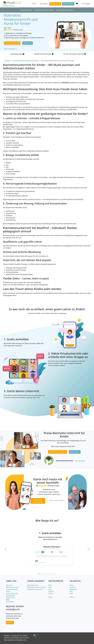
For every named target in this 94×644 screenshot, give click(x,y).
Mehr (34, 4)
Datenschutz (10, 597)
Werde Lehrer (27, 43)
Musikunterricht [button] (26, 10)
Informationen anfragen (57, 452)
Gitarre (51, 593)
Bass (50, 585)
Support (44, 4)
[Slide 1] (39, 574)
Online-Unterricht (12, 593)
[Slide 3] (45, 574)
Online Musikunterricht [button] (64, 10)
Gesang (51, 591)
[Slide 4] (49, 574)
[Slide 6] (55, 574)
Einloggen (86, 4)
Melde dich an (55, 4)
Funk (71, 593)
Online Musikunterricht (35, 589)
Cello (50, 587)
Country (73, 587)
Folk (71, 591)
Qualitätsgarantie (12, 589)
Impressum (10, 601)
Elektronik (73, 589)
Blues (72, 585)
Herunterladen (80, 461)
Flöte (50, 589)
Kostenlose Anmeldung (12, 43)
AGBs (8, 599)
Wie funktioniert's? (10, 49)
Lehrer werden (68, 4)
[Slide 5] (52, 574)
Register (10, 622)
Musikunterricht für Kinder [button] (44, 10)
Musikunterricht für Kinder (36, 587)
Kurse (8, 591)
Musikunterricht (33, 585)
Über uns (9, 585)
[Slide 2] (42, 574)
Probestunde (10, 595)
